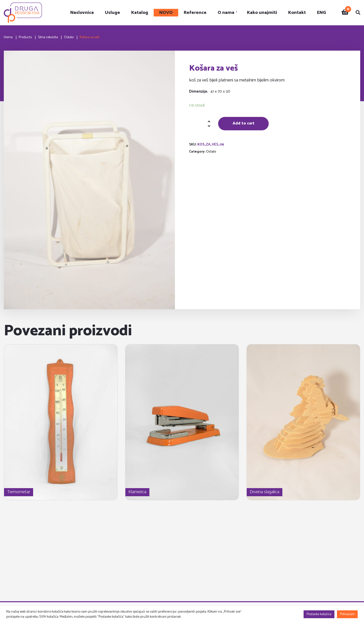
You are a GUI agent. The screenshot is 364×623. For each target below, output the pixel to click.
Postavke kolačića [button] (319, 614)
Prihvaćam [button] (347, 614)
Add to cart (244, 123)
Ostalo (211, 152)
